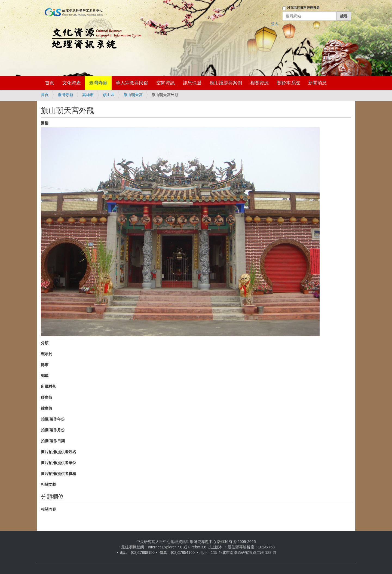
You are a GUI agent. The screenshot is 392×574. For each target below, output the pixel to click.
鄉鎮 (45, 376)
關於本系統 (288, 83)
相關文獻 (48, 484)
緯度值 (47, 408)
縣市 (45, 365)
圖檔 (45, 123)
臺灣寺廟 (98, 83)
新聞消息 (317, 83)
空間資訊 (166, 83)
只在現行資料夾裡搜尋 (303, 8)
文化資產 (72, 83)
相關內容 (48, 509)
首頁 (50, 83)
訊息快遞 (192, 83)
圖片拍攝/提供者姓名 (59, 452)
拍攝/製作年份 (53, 419)
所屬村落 (48, 386)
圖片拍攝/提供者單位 (59, 463)
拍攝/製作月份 (53, 430)
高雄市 (88, 95)
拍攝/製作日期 (53, 441)
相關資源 (259, 83)
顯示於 (47, 354)
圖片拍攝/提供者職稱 (59, 474)
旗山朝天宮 (133, 95)
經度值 (47, 397)
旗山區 (109, 95)
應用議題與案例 (226, 83)
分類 (45, 343)
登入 (275, 24)
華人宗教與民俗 (132, 83)
